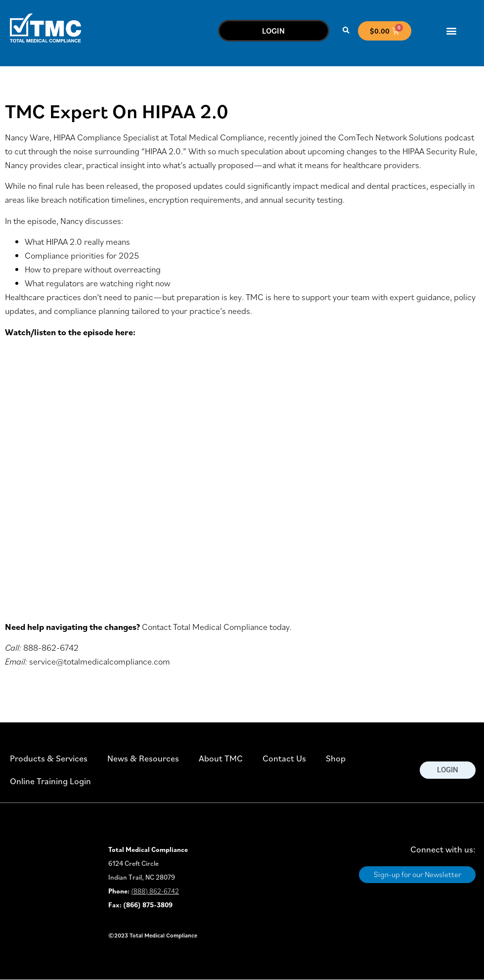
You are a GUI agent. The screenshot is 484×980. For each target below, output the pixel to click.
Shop (336, 758)
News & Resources (143, 758)
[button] (346, 31)
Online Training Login (50, 781)
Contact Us (284, 758)
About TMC (221, 758)
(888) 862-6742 (155, 891)
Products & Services (49, 758)
